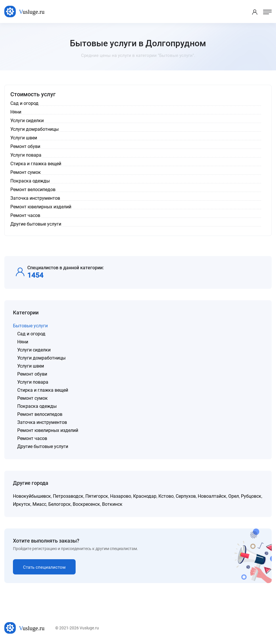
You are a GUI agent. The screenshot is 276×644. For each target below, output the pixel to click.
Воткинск (112, 504)
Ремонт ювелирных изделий (48, 430)
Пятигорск (97, 496)
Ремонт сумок (32, 398)
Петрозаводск (68, 496)
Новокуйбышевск (32, 496)
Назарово (121, 496)
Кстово (166, 496)
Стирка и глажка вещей (43, 390)
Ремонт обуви (32, 374)
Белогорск (60, 504)
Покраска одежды (37, 406)
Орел (234, 496)
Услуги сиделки (34, 350)
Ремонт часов (32, 438)
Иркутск (22, 504)
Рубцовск (251, 496)
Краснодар (145, 496)
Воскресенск (86, 504)
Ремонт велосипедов (40, 414)
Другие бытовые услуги (43, 446)
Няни (23, 342)
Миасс (39, 504)
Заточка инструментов (42, 422)
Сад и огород (31, 334)
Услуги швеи (31, 366)
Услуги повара (33, 382)
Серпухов (186, 496)
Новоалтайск (212, 496)
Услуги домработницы (41, 358)
